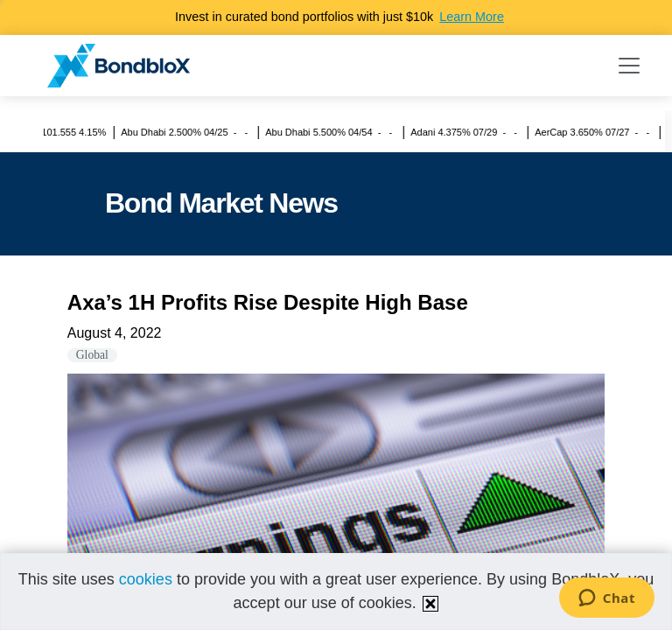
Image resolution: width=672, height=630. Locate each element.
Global (92, 355)
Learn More (472, 17)
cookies (146, 579)
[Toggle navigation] (629, 66)
